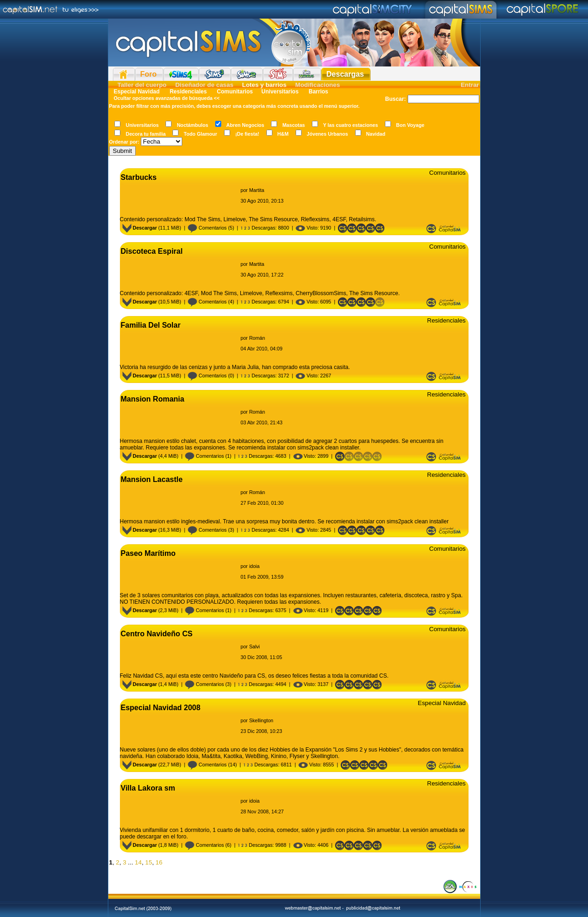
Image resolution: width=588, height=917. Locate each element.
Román (257, 338)
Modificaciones (317, 85)
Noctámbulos (192, 125)
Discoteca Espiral (152, 251)
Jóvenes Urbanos (327, 134)
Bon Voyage (410, 125)
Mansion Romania (153, 399)
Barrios (318, 92)
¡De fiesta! (247, 134)
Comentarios (207, 228)
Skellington (261, 720)
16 (159, 862)
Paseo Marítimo (148, 553)
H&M (283, 134)
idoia (254, 566)
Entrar (470, 85)
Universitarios (280, 92)
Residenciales (188, 92)
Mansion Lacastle (152, 479)
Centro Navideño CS (157, 634)
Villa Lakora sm (148, 788)
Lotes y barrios (264, 85)
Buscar (394, 99)
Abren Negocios (245, 125)
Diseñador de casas (204, 85)
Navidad (376, 134)
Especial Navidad (137, 92)
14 (138, 862)
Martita (257, 190)
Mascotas (294, 125)
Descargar (140, 228)
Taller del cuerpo (142, 85)
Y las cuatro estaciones (350, 125)
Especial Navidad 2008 (161, 708)
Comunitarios (235, 92)
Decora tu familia (145, 134)
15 (149, 862)
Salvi (254, 647)
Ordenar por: (124, 142)
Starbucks (139, 177)
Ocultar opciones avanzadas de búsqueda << (167, 98)
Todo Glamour (200, 134)
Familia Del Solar (151, 325)
